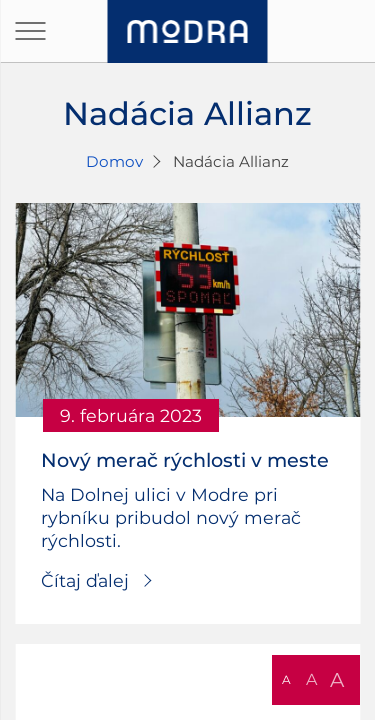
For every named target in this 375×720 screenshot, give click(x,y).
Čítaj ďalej (85, 580)
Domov (114, 161)
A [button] (286, 679)
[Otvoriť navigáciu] (30, 31)
